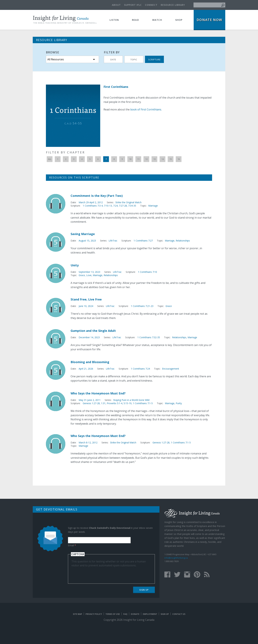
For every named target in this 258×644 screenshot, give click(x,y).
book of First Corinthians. (146, 109)
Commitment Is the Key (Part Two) (97, 196)
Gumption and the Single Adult (93, 331)
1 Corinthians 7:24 (140, 369)
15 (171, 159)
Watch (157, 20)
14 (163, 159)
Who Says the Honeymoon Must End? (98, 393)
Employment (150, 614)
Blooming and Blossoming (90, 362)
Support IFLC (133, 5)
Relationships (183, 241)
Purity (179, 403)
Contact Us (179, 614)
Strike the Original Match (128, 202)
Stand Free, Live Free (86, 299)
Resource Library (173, 5)
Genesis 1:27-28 (161, 442)
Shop (179, 20)
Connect (151, 5)
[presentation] (96, 574)
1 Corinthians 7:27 (143, 241)
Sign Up (144, 590)
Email (72, 545)
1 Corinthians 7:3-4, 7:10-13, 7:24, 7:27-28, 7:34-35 (109, 206)
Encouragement (171, 369)
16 (179, 159)
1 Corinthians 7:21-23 (142, 306)
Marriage (153, 206)
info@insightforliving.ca (176, 558)
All (50, 159)
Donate (135, 614)
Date (113, 60)
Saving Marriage (83, 234)
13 (155, 159)
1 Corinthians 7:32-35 (149, 337)
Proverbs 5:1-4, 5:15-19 (119, 403)
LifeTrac (113, 241)
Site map (77, 614)
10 (130, 159)
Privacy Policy (94, 614)
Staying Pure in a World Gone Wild (131, 400)
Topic (134, 60)
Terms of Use (113, 614)
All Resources (56, 59)
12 (146, 159)
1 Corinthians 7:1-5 (143, 403)
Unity (75, 265)
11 (138, 159)
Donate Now (209, 20)
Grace (82, 275)
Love (89, 275)
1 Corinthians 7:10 (147, 272)
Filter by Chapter (65, 152)
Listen (114, 20)
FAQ (125, 614)
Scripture (154, 60)
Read (135, 20)
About (116, 5)
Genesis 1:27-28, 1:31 (94, 403)
